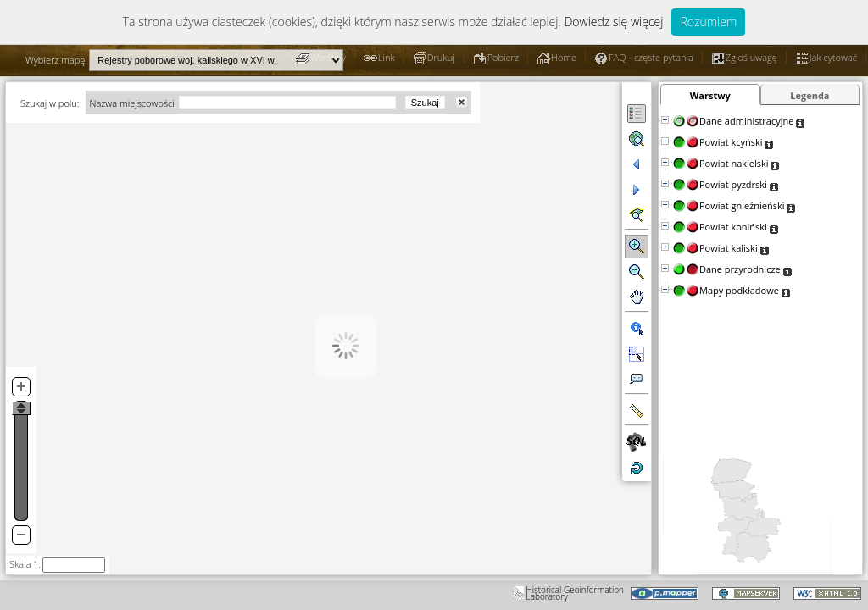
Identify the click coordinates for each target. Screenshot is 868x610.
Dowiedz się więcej (613, 22)
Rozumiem (708, 22)
